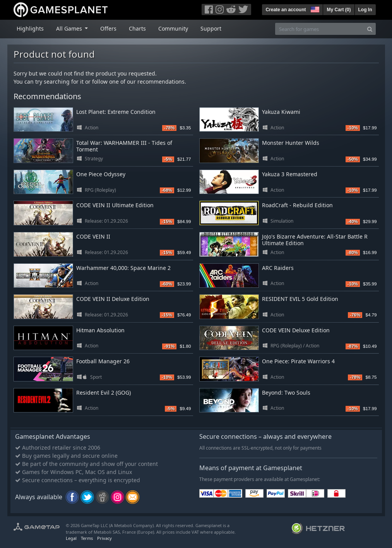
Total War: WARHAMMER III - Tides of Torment (124, 146)
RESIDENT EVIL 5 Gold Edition (300, 299)
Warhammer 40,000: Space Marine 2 (123, 268)
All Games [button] (70, 28)
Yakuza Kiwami (281, 112)
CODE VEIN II (93, 236)
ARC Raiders (278, 268)
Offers (108, 28)
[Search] (370, 29)
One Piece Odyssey (101, 174)
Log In (365, 10)
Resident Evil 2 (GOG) (104, 393)
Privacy (104, 538)
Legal (71, 538)
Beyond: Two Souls (286, 393)
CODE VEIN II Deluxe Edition (113, 299)
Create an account (286, 10)
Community (173, 28)
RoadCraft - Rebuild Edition (297, 205)
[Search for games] (320, 29)
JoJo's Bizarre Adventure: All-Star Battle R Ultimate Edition (315, 240)
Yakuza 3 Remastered (290, 174)
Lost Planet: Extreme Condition (116, 112)
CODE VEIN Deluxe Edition (296, 330)
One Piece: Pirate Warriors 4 (298, 361)
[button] (314, 9)
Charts (137, 28)
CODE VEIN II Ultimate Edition (115, 205)
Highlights (30, 28)
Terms (87, 538)
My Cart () (339, 10)
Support (211, 28)
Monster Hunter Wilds (291, 143)
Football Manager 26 (103, 361)
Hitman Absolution (100, 330)
